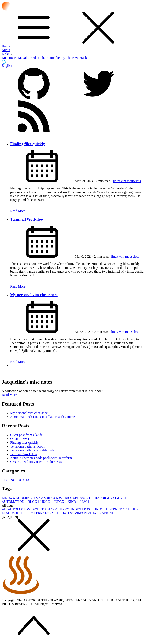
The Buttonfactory (53, 58)
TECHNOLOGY (15, 480)
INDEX (61, 502)
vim (124, 181)
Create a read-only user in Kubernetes (36, 462)
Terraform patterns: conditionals (32, 450)
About (6, 50)
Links (7, 54)
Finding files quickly (28, 144)
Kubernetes (9, 58)
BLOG (34, 502)
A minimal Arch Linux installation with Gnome (43, 417)
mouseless (134, 181)
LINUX (9, 498)
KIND (74, 502)
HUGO (47, 502)
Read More (18, 211)
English (7, 66)
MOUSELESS (77, 498)
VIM (117, 498)
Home (6, 46)
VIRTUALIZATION (98, 513)
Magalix (24, 58)
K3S (60, 498)
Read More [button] (9, 395)
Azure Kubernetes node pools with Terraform (41, 458)
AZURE (48, 498)
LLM (84, 502)
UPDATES (66, 513)
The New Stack (76, 58)
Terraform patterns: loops (27, 446)
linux (117, 181)
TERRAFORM (101, 498)
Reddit (35, 58)
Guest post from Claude (26, 435)
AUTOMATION (15, 502)
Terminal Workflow (27, 219)
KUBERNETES (28, 498)
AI (126, 498)
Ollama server (20, 439)
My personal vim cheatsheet (34, 295)
